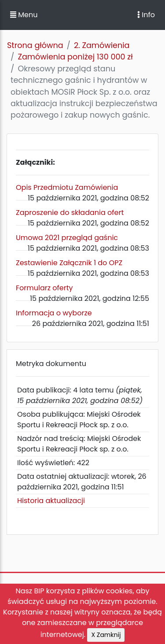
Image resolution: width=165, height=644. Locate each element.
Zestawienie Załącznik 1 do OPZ (69, 263)
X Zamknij (106, 635)
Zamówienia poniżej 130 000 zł (75, 57)
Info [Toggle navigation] (146, 15)
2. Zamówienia (102, 45)
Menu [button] (24, 15)
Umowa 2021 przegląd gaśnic (67, 238)
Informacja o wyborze (54, 313)
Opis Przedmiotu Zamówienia (67, 187)
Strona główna (35, 45)
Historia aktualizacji (51, 501)
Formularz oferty (44, 288)
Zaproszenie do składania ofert (70, 213)
